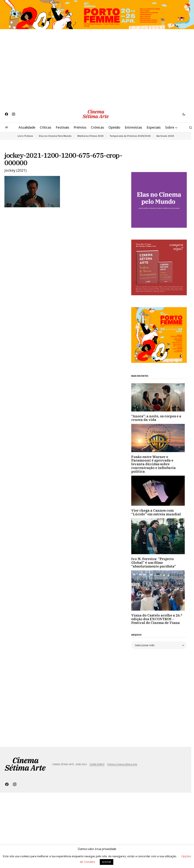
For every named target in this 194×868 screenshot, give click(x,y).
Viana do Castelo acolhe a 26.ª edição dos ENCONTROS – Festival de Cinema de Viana (157, 619)
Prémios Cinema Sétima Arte (122, 764)
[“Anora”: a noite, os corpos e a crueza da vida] (159, 397)
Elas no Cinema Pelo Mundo (55, 136)
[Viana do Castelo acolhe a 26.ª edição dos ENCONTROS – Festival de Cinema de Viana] (159, 590)
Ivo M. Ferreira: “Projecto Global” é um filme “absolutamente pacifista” (154, 563)
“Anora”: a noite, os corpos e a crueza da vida (156, 418)
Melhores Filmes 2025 (90, 136)
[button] (184, 114)
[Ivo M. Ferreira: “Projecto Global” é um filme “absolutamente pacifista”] (159, 536)
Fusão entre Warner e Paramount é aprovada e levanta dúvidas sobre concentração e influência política (153, 464)
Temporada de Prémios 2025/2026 (130, 136)
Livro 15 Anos (25, 136)
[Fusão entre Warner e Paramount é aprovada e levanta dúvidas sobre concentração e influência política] (159, 438)
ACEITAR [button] (107, 862)
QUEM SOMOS (97, 764)
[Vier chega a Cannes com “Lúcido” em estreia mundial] (159, 491)
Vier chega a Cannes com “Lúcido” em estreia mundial (156, 512)
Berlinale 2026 (165, 136)
